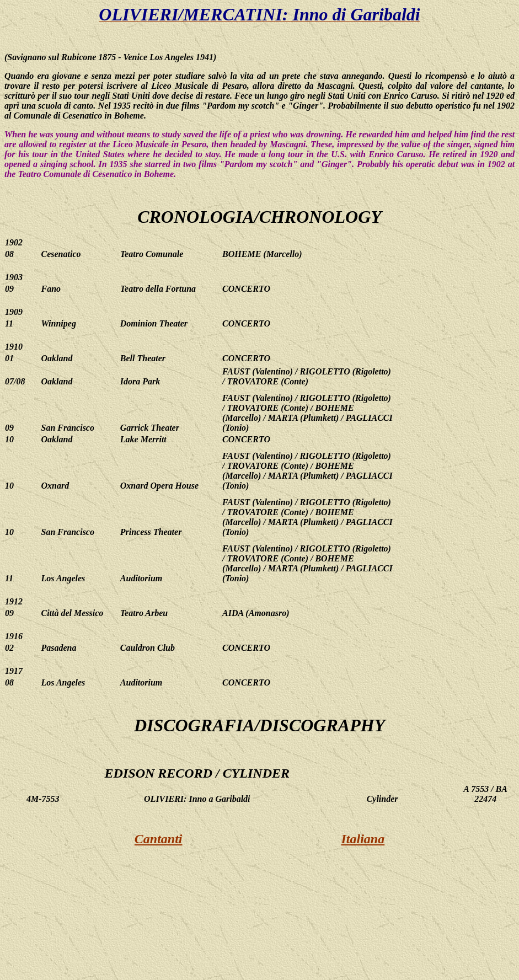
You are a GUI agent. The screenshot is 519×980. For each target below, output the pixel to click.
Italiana (363, 839)
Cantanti (159, 839)
